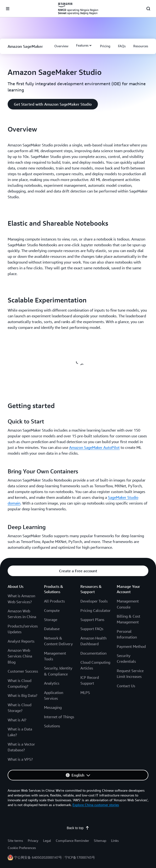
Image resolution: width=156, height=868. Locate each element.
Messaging (53, 707)
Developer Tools (94, 601)
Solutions (52, 726)
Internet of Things (59, 717)
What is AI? (17, 720)
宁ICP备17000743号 (80, 857)
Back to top (78, 828)
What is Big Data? (22, 695)
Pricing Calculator (95, 610)
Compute (52, 610)
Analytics (52, 683)
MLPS (85, 693)
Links (115, 841)
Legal (47, 841)
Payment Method (131, 646)
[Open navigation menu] (8, 9)
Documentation (93, 653)
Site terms (15, 841)
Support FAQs (92, 629)
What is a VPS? (20, 759)
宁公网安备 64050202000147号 (38, 857)
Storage (51, 620)
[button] (61, 46)
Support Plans (92, 620)
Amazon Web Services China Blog (20, 656)
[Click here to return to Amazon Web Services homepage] (78, 9)
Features (82, 45)
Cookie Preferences (22, 848)
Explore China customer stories (96, 805)
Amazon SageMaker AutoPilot (94, 447)
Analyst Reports (21, 641)
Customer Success (23, 671)
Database (52, 629)
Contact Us (126, 686)
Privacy (33, 841)
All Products (54, 601)
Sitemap (100, 841)
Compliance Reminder (72, 841)
